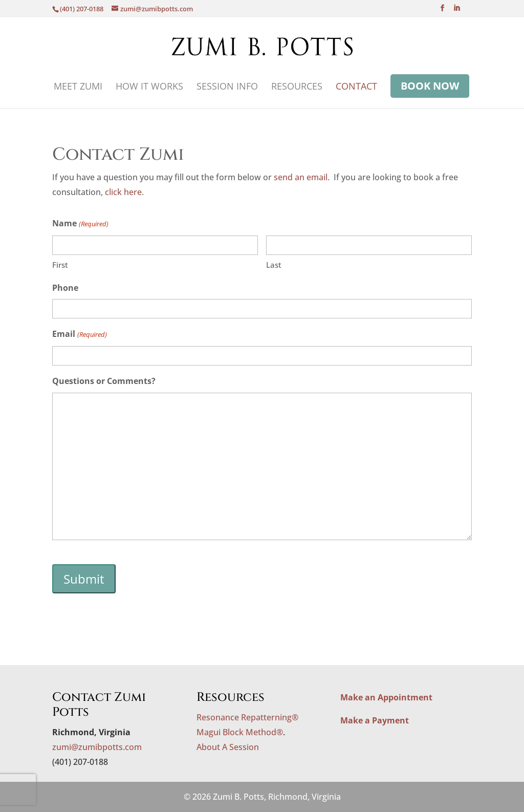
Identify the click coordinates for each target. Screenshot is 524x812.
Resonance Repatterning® (247, 717)
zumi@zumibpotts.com (97, 747)
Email (79, 335)
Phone (65, 288)
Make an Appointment (386, 697)
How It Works (149, 87)
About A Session (228, 747)
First (60, 265)
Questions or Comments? (104, 381)
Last (274, 265)
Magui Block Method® (240, 732)
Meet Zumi (78, 87)
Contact (356, 87)
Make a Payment (375, 720)
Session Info (227, 87)
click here (123, 192)
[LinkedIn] (457, 11)
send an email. (302, 177)
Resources (297, 87)
